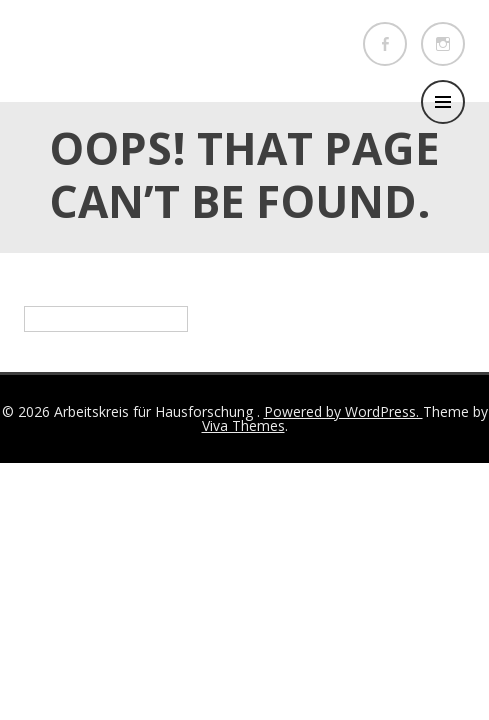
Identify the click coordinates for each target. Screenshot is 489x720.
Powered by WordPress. (343, 411)
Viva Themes (243, 425)
